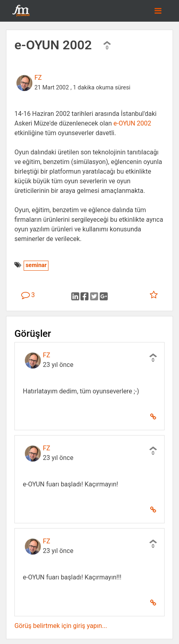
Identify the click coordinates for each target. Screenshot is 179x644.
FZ (38, 78)
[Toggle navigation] (158, 11)
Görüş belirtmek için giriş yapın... (61, 626)
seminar (36, 265)
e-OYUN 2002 (132, 123)
